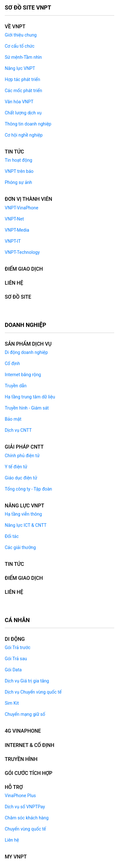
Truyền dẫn (16, 386)
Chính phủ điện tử (22, 456)
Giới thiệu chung (21, 35)
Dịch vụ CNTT (18, 430)
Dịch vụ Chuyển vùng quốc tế (33, 692)
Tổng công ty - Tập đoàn (28, 489)
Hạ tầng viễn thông (23, 514)
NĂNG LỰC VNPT (24, 506)
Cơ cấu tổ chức (20, 46)
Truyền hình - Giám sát (27, 408)
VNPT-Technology (22, 252)
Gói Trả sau (16, 659)
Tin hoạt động (18, 160)
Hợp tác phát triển (22, 79)
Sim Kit (12, 703)
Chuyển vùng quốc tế (25, 829)
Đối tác (12, 536)
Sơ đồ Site (18, 297)
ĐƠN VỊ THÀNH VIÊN (28, 199)
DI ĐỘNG (15, 639)
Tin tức (14, 152)
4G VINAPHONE (23, 731)
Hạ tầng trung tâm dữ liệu (30, 397)
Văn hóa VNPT (19, 102)
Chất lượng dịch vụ (23, 113)
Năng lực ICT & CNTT (26, 525)
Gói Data (13, 670)
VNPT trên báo (19, 171)
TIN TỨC (14, 564)
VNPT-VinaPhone (22, 208)
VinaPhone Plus (20, 796)
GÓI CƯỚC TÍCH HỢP (29, 773)
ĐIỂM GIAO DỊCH (24, 269)
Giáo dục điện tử (21, 478)
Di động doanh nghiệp (26, 352)
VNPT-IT (13, 241)
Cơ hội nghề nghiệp (24, 135)
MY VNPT (16, 857)
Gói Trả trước (18, 648)
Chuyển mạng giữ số (25, 714)
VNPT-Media (17, 230)
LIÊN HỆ (14, 283)
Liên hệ (12, 840)
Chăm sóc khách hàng (27, 818)
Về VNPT (15, 27)
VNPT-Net (14, 219)
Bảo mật (13, 419)
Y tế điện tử (16, 467)
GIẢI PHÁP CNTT (24, 447)
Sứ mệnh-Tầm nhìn (23, 57)
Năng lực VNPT (20, 68)
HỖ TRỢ (14, 787)
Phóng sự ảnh (18, 182)
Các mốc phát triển (23, 91)
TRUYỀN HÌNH (21, 759)
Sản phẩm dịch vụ (28, 344)
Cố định (12, 363)
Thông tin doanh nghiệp (28, 124)
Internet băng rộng (23, 375)
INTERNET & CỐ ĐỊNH (30, 745)
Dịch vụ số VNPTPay (25, 807)
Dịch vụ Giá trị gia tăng (27, 681)
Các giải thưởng (20, 547)
